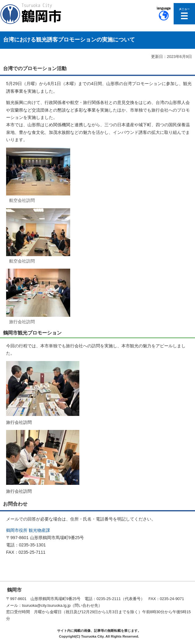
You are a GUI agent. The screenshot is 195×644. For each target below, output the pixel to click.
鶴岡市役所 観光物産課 (28, 530)
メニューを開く (184, 14)
